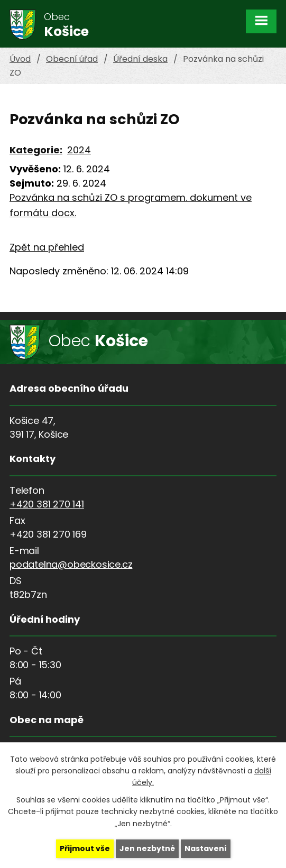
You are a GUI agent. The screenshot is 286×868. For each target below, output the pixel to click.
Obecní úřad (72, 59)
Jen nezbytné (147, 848)
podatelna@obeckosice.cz (71, 564)
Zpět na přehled (47, 247)
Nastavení (206, 848)
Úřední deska (140, 59)
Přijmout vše (85, 848)
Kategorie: (36, 150)
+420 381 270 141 (47, 504)
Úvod (20, 59)
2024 (79, 150)
